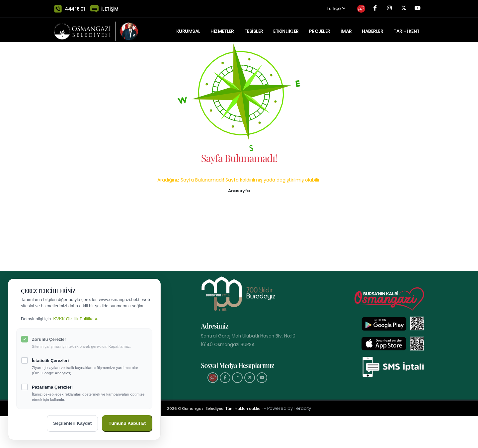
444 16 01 (75, 7)
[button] (239, 190)
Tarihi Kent (406, 28)
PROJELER (320, 28)
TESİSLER (254, 28)
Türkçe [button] (319, 7)
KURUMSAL (188, 28)
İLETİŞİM (110, 7)
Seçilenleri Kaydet (72, 423)
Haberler (372, 28)
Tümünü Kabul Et (127, 423)
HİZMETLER (222, 28)
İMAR (346, 28)
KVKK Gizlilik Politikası (75, 319)
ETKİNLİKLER (286, 28)
